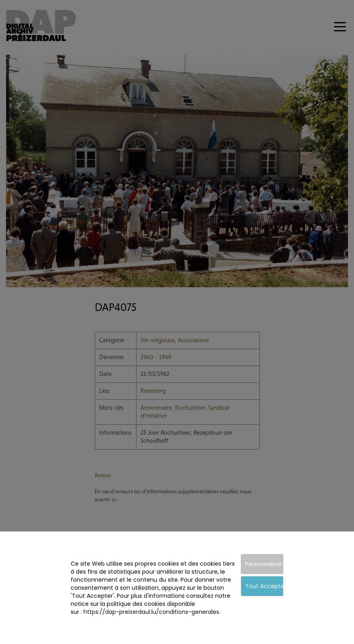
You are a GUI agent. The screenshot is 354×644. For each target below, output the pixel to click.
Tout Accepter (264, 586)
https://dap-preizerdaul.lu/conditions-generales (151, 612)
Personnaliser (264, 564)
